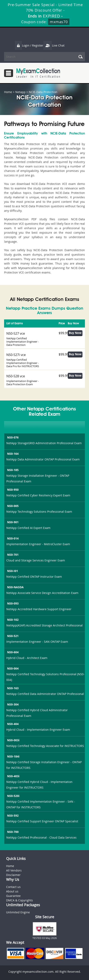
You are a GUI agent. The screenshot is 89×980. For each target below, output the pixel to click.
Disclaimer (13, 875)
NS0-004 (12, 668)
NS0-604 (12, 652)
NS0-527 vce (16, 333)
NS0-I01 (12, 571)
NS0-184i (13, 756)
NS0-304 (12, 704)
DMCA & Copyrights (19, 900)
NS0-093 (12, 603)
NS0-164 (12, 454)
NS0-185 (12, 470)
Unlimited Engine (18, 912)
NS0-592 (12, 816)
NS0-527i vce (16, 355)
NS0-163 (12, 688)
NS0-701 (12, 555)
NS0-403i (13, 776)
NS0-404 (12, 724)
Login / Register (29, 45)
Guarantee (13, 896)
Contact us (13, 887)
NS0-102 (12, 620)
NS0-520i (13, 796)
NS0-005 (12, 506)
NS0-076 (12, 437)
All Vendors (14, 870)
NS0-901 (12, 522)
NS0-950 (12, 490)
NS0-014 (12, 538)
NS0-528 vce (16, 376)
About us (12, 891)
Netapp (20, 92)
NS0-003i (13, 740)
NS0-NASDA (15, 587)
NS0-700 (12, 832)
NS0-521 (12, 636)
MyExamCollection (38, 73)
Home (8, 92)
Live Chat (54, 45)
